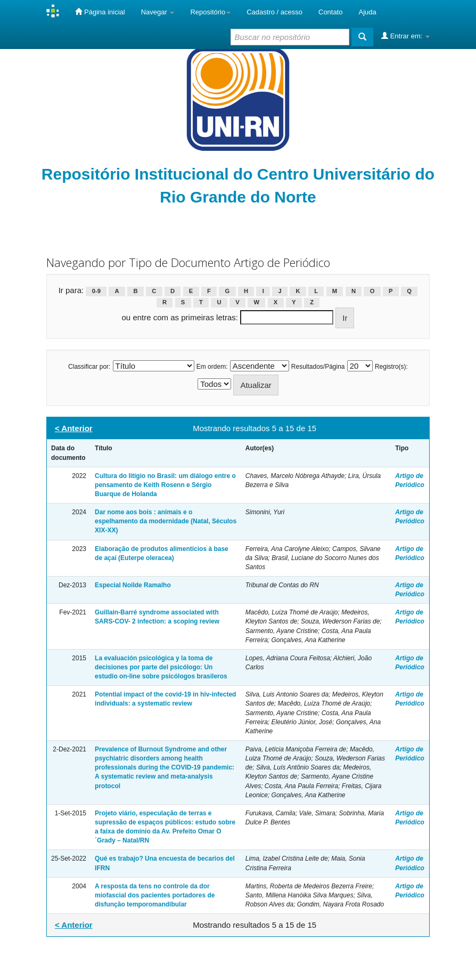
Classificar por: (89, 367)
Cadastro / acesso (274, 12)
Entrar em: (405, 36)
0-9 (96, 291)
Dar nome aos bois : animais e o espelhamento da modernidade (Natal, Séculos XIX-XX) (166, 521)
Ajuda (368, 12)
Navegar (158, 12)
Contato (331, 12)
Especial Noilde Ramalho (133, 585)
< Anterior (74, 428)
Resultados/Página (318, 367)
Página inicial (100, 12)
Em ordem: (212, 367)
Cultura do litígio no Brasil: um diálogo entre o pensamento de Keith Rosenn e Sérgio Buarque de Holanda (165, 485)
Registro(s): (391, 367)
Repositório (210, 12)
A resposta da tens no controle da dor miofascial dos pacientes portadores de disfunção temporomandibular (155, 895)
